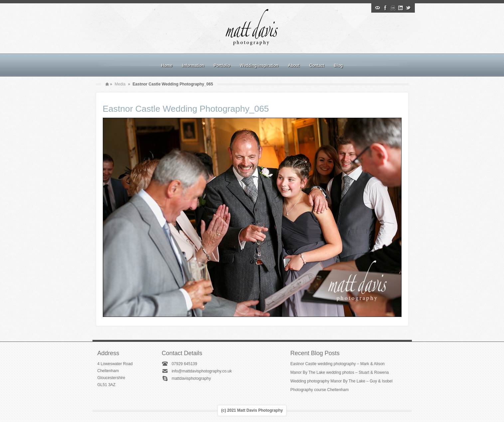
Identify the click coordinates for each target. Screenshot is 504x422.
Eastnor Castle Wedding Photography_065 (186, 109)
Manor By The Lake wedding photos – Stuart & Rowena (340, 372)
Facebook (385, 8)
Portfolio (222, 66)
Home (167, 66)
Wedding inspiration (259, 66)
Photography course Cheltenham (320, 390)
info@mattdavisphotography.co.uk (202, 371)
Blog (338, 66)
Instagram (393, 8)
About (294, 66)
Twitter (408, 8)
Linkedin (401, 8)
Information (193, 66)
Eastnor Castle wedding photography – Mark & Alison (338, 364)
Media (120, 84)
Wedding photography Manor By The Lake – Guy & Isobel (341, 381)
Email (378, 8)
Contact (317, 66)
